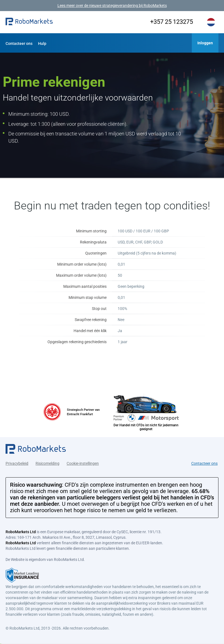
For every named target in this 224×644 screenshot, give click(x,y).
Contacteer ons (19, 43)
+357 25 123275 (169, 22)
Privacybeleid (17, 463)
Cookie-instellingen (83, 463)
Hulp (42, 43)
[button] (29, 22)
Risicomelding (47, 463)
